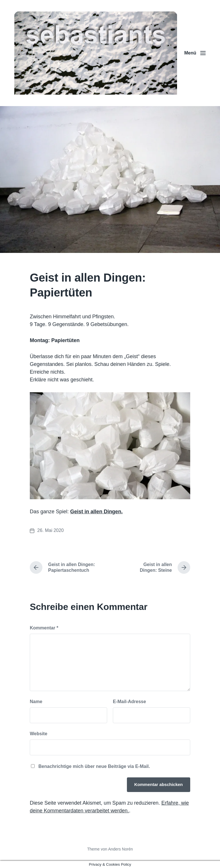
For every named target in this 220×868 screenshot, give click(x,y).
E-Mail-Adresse (129, 702)
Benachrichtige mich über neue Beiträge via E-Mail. (94, 766)
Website (39, 734)
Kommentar (44, 628)
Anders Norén (120, 849)
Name (36, 702)
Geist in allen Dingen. (96, 512)
